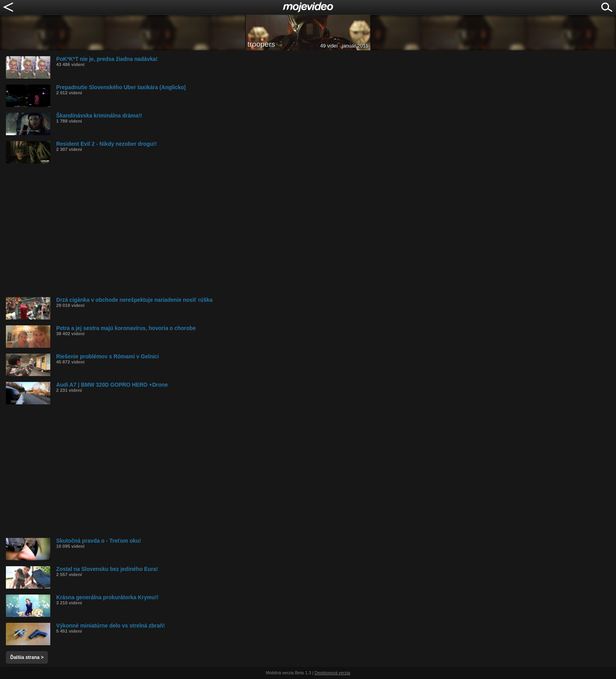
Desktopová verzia (333, 673)
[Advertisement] (242, 230)
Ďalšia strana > (27, 657)
